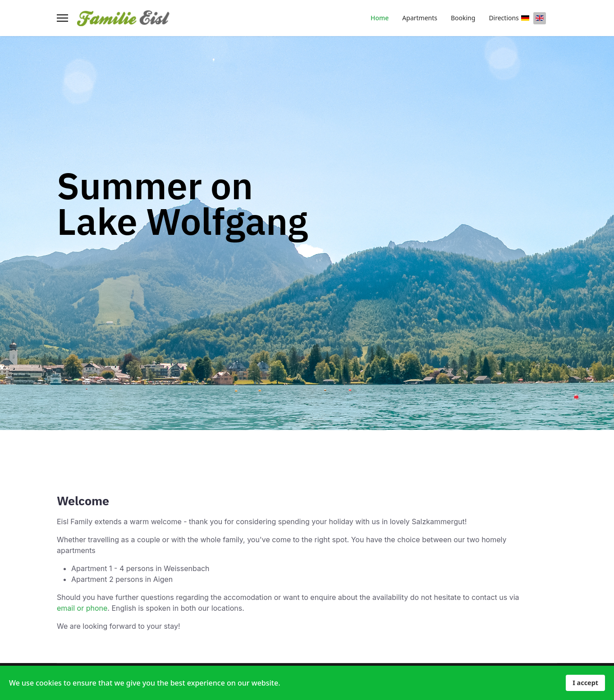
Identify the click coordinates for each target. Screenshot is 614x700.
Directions (504, 18)
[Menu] (62, 18)
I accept (585, 683)
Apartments (420, 18)
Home (380, 18)
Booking (463, 18)
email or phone (82, 608)
